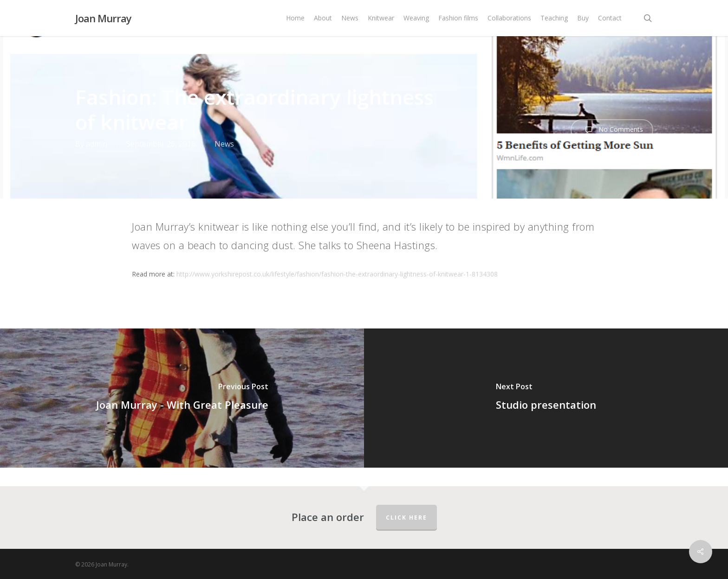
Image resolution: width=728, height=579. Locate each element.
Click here (406, 518)
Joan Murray (103, 18)
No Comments (612, 130)
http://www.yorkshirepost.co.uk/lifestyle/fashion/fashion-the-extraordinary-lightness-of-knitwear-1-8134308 (337, 274)
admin (97, 144)
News (224, 144)
